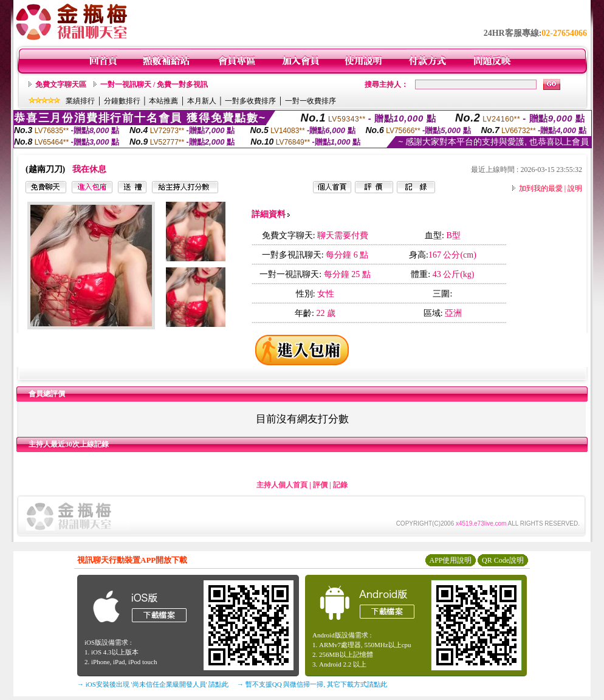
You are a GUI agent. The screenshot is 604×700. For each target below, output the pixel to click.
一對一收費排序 (311, 101)
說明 (575, 188)
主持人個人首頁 (282, 485)
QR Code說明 (503, 560)
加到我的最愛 (541, 188)
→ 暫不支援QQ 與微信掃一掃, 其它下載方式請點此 (312, 684)
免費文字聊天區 (61, 84)
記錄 (340, 485)
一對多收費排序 (250, 101)
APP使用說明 (450, 560)
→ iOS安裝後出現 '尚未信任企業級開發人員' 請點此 (153, 684)
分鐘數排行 (122, 101)
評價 (320, 485)
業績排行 (80, 101)
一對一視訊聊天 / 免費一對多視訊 (154, 84)
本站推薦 (163, 101)
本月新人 (202, 101)
